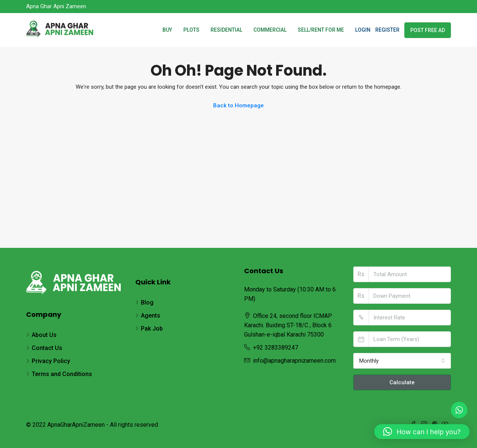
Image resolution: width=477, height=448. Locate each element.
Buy (167, 30)
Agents (151, 316)
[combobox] (402, 361)
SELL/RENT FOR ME (321, 30)
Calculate (402, 382)
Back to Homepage (238, 105)
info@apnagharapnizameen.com (294, 361)
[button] (422, 432)
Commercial (270, 30)
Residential (226, 30)
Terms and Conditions (62, 374)
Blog (147, 302)
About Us (44, 335)
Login (363, 30)
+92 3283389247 (276, 348)
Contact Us (47, 348)
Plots (191, 30)
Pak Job (152, 329)
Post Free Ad (428, 30)
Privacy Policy (51, 361)
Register (387, 30)
